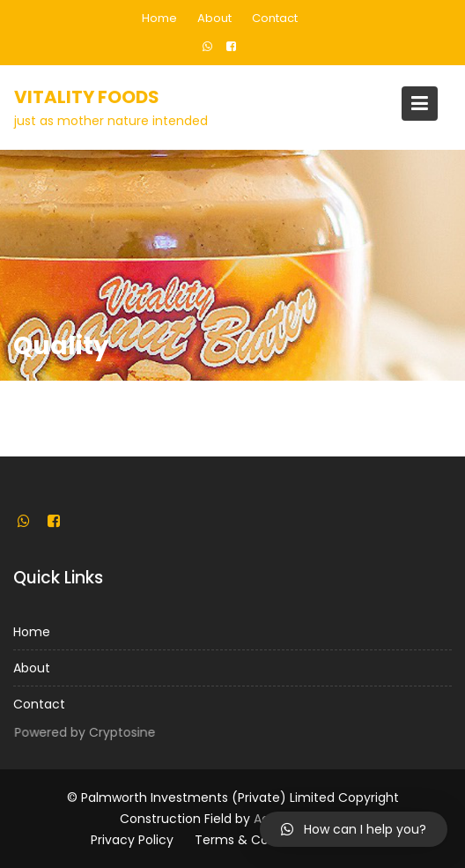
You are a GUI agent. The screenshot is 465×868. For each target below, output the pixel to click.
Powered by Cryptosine (86, 732)
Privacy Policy (132, 840)
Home (159, 18)
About (214, 18)
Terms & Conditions (256, 840)
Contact (275, 18)
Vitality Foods (87, 97)
